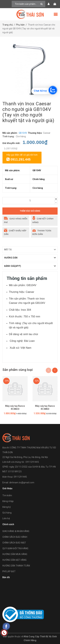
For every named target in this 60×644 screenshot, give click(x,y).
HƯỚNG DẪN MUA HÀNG (15, 554)
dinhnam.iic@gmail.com (22, 483)
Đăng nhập (8, 501)
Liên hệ (6, 518)
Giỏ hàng (7, 513)
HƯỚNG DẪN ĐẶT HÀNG (15, 560)
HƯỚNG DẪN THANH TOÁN (16, 566)
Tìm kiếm (7, 495)
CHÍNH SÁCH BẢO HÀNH (15, 537)
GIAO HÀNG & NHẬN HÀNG (16, 531)
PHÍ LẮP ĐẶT (9, 571)
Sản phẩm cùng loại (18, 370)
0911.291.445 (18, 159)
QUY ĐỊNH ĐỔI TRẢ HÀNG (15, 548)
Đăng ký (7, 507)
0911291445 (20, 477)
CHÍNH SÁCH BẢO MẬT (14, 543)
